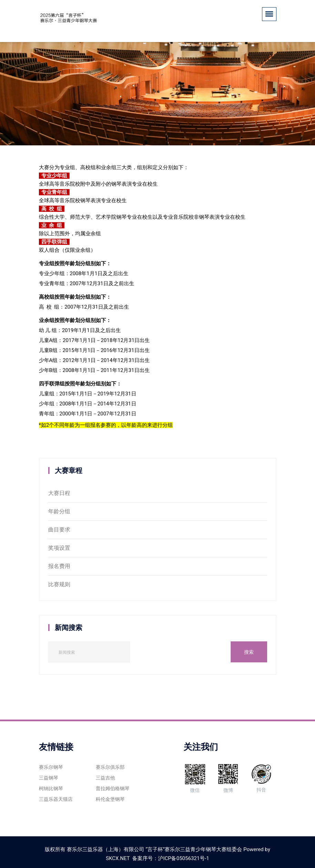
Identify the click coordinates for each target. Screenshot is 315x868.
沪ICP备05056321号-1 (183, 858)
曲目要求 (59, 530)
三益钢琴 (49, 778)
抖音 (261, 778)
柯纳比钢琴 (51, 788)
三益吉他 (105, 778)
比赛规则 (59, 584)
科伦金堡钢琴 (110, 799)
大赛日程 (59, 493)
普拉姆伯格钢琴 (113, 788)
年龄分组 (59, 511)
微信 (195, 778)
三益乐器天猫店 (56, 799)
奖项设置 (59, 548)
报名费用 (59, 566)
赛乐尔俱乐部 (110, 767)
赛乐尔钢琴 (51, 767)
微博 (228, 778)
